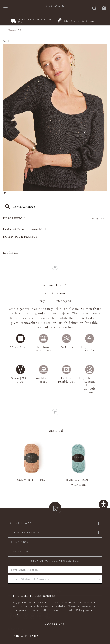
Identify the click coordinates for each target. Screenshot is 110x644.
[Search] (94, 8)
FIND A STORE (20, 542)
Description (51, 219)
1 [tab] (6, 194)
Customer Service (25, 533)
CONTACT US (19, 552)
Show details (27, 636)
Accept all (55, 625)
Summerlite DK (38, 229)
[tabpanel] (55, 117)
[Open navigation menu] (6, 8)
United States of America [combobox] (29, 579)
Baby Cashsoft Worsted (79, 482)
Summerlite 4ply (31, 480)
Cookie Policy (75, 610)
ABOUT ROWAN (21, 523)
